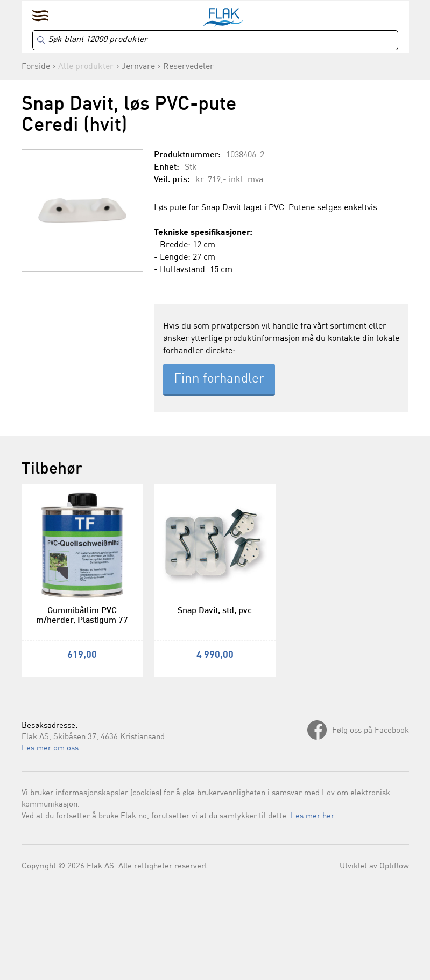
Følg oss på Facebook (371, 731)
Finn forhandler (219, 379)
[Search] (215, 40)
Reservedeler (188, 67)
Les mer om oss (50, 749)
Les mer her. (313, 816)
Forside (36, 67)
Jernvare (138, 67)
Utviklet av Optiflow (374, 867)
